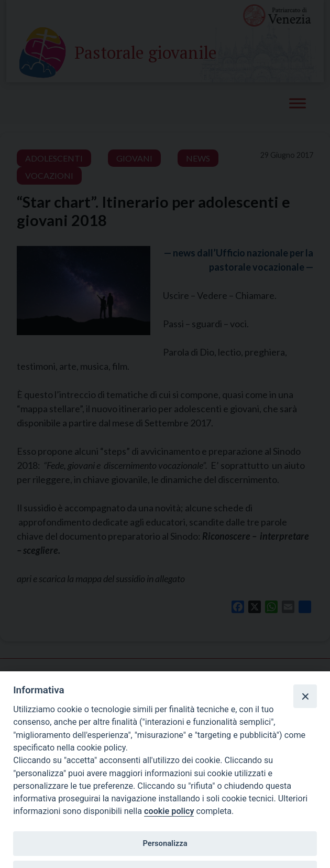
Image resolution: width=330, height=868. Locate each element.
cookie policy (169, 811)
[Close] (305, 696)
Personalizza (165, 843)
